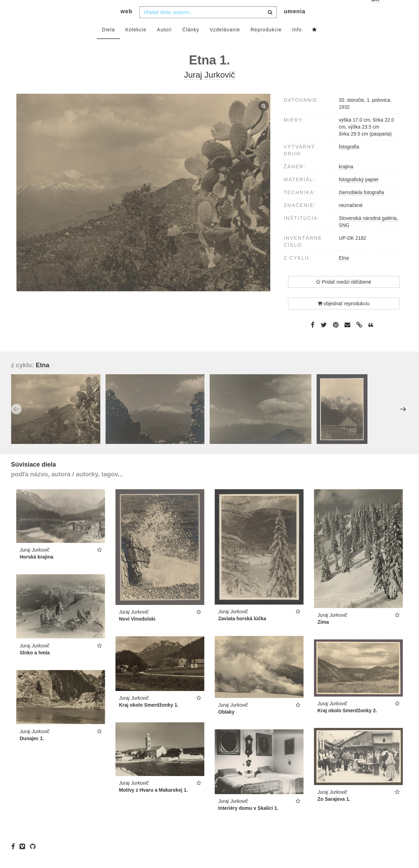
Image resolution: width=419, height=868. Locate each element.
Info (297, 41)
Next (403, 420)
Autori (165, 41)
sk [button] (376, 11)
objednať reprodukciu (344, 315)
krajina (346, 178)
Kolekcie (136, 41)
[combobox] (208, 23)
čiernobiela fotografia (362, 203)
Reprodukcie (266, 41)
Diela (108, 41)
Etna (344, 269)
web (126, 23)
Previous (16, 420)
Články (191, 41)
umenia (295, 23)
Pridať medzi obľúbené (344, 293)
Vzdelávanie (225, 41)
